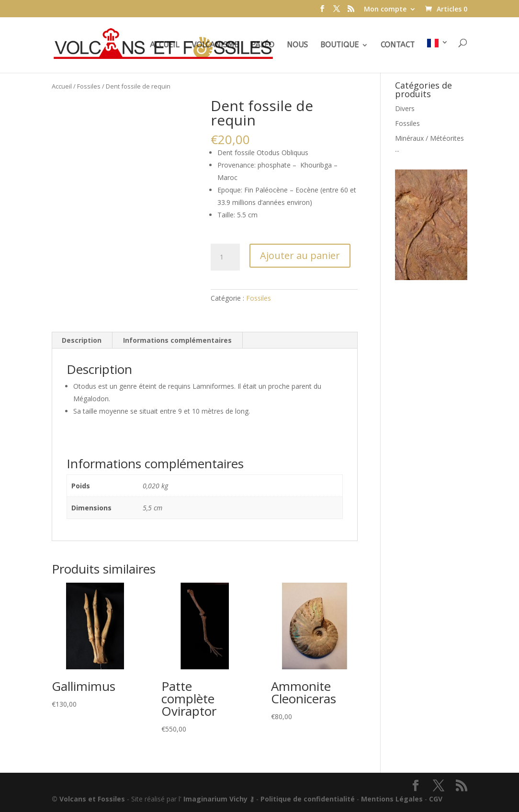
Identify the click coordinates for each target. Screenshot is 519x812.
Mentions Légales (392, 799)
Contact (398, 45)
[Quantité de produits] (225, 257)
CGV (436, 799)
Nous (297, 45)
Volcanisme (215, 45)
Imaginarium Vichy (215, 799)
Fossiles (89, 86)
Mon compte (385, 10)
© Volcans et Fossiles (88, 799)
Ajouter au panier (300, 255)
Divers (405, 108)
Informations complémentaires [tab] (177, 340)
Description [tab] (82, 340)
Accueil (164, 45)
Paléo (263, 45)
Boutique (339, 45)
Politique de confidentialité (308, 799)
